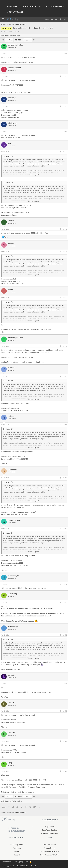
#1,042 (65, 76)
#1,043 (65, 106)
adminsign (12, 98)
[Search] (65, 19)
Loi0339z (11, 733)
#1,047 (65, 252)
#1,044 (65, 132)
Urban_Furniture (15, 520)
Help (26, 862)
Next (28, 40)
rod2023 (11, 368)
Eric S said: (6, 156)
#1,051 (65, 425)
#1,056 (65, 635)
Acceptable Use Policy (50, 851)
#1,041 (65, 53)
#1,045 (65, 152)
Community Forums (17, 845)
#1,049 (65, 346)
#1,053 (65, 529)
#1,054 (65, 584)
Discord (17, 855)
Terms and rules (7, 862)
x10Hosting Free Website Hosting (8, 820)
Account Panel (15, 12)
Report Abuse (46, 855)
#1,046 (65, 229)
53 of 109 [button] (18, 40)
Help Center (50, 827)
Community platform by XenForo (19, 866)
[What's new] (61, 19)
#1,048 (65, 298)
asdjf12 (11, 243)
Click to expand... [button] (34, 175)
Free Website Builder (50, 834)
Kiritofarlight (13, 627)
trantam (11, 221)
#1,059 (65, 741)
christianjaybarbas (16, 45)
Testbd (11, 289)
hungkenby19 (13, 576)
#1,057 (65, 683)
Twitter (17, 851)
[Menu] (3, 19)
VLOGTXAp (13, 594)
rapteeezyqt (13, 469)
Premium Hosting (32, 6)
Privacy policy (19, 862)
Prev (9, 40)
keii (9, 143)
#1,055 (65, 602)
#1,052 (65, 478)
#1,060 (65, 771)
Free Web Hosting (50, 830)
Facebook (17, 848)
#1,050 (65, 376)
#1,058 (65, 711)
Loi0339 (11, 703)
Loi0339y (12, 675)
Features (12, 6)
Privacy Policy (50, 848)
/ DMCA (56, 855)
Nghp (10, 763)
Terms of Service (50, 845)
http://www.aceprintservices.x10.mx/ (22, 512)
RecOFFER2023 (14, 68)
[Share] (60, 54)
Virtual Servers (55, 6)
